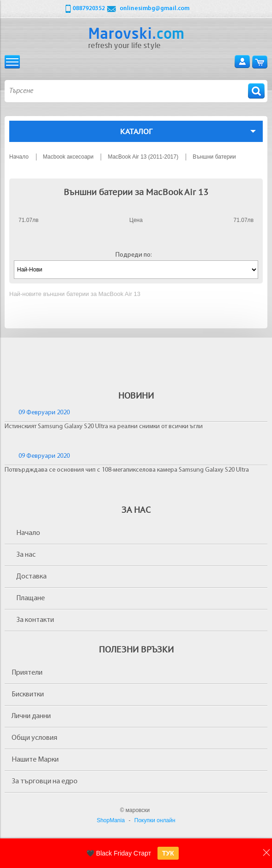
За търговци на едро (45, 782)
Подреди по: (134, 255)
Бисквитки (28, 695)
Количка (260, 62)
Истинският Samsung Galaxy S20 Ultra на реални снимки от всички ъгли (104, 427)
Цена (136, 220)
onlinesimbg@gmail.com (154, 9)
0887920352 (89, 9)
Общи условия (34, 738)
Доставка (31, 577)
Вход (242, 62)
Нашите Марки (35, 760)
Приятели (27, 673)
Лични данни (31, 716)
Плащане (30, 598)
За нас (26, 555)
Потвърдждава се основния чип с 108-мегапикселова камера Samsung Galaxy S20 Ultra (127, 470)
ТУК (168, 853)
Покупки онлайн (155, 820)
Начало (28, 533)
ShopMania (111, 820)
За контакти (35, 620)
